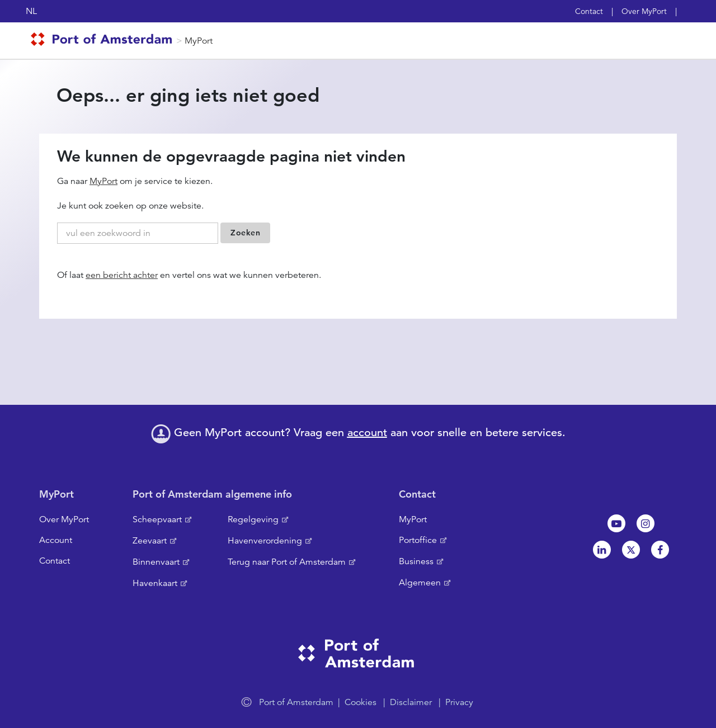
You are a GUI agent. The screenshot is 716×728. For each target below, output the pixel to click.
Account (56, 540)
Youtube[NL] (616, 523)
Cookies (361, 702)
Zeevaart (150, 541)
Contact (589, 11)
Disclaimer (411, 702)
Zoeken (245, 233)
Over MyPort (644, 11)
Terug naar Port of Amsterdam (287, 562)
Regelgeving (253, 519)
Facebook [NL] (660, 550)
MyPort (199, 41)
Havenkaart (155, 583)
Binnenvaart (156, 562)
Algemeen (420, 583)
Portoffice (418, 540)
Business (416, 561)
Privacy (459, 702)
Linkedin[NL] (602, 550)
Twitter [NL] (631, 550)
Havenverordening (265, 541)
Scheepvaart (157, 519)
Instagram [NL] (646, 523)
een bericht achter (122, 275)
